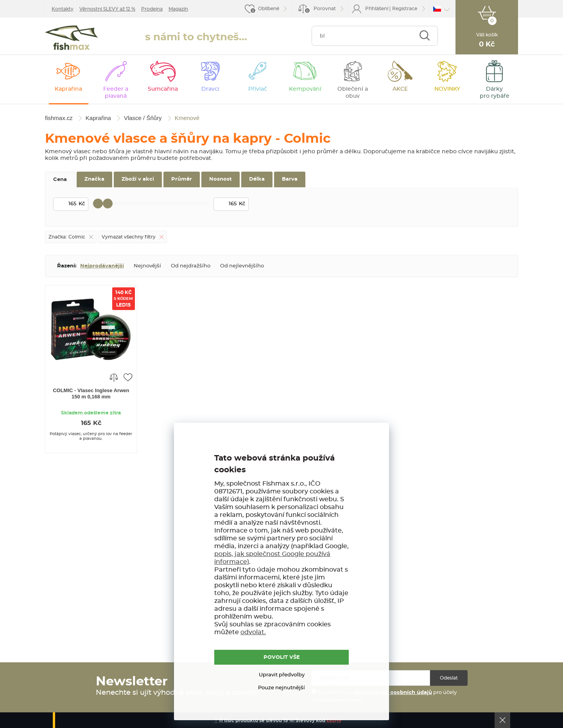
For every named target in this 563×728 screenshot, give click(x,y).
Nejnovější (147, 266)
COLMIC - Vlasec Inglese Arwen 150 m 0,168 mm (91, 394)
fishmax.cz (72, 38)
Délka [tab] (257, 179)
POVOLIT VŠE (282, 657)
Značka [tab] (94, 179)
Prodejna (152, 9)
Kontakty (63, 9)
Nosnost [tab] (221, 179)
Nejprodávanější (102, 266)
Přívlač (258, 89)
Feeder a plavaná (116, 93)
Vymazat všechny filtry (129, 237)
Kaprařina (68, 89)
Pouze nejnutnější (281, 688)
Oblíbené (269, 9)
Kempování (305, 89)
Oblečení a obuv (353, 93)
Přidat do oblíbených (128, 377)
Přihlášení (377, 9)
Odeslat (449, 678)
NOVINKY (447, 89)
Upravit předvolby (282, 675)
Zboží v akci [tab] (138, 179)
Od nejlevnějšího (242, 266)
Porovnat (320, 10)
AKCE (400, 89)
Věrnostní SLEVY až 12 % (107, 9)
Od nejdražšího (191, 266)
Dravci (210, 89)
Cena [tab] (60, 180)
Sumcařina (163, 89)
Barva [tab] (290, 179)
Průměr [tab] (182, 179)
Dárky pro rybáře (495, 93)
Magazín (178, 9)
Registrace (405, 9)
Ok (502, 720)
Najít (424, 36)
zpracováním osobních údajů (393, 693)
